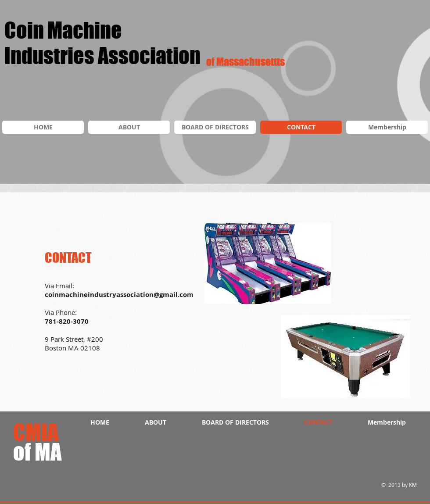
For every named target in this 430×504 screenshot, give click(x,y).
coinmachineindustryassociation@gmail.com (119, 295)
